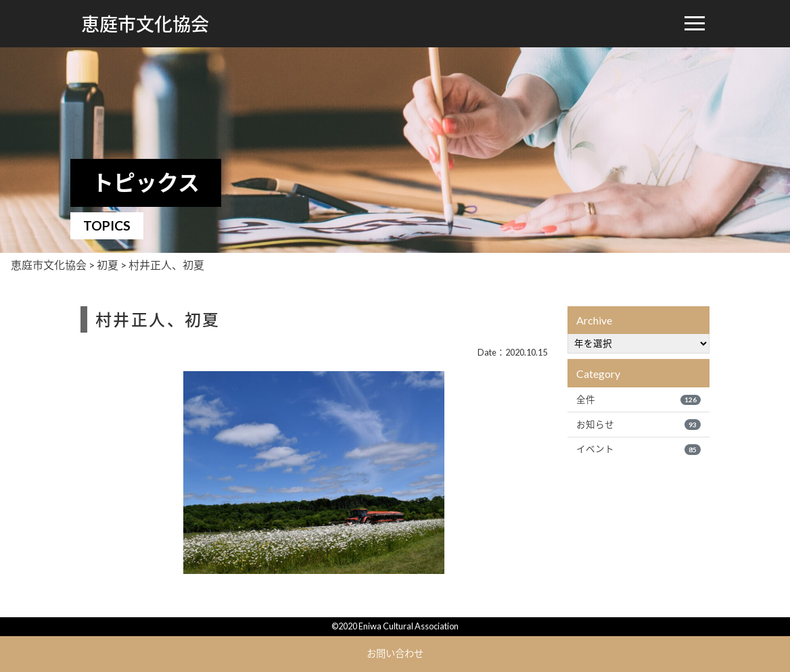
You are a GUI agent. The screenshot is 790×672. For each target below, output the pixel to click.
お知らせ (638, 425)
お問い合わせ (395, 653)
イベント (638, 449)
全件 (638, 400)
